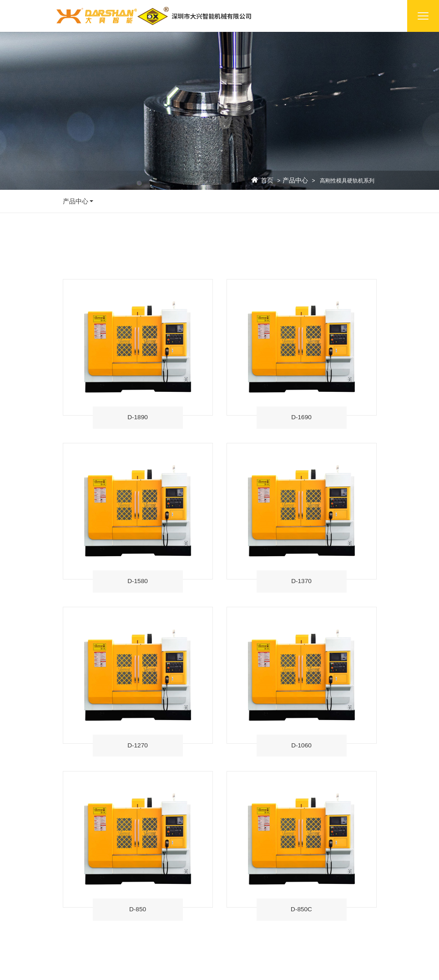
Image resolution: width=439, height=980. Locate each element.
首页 (267, 181)
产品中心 (295, 181)
